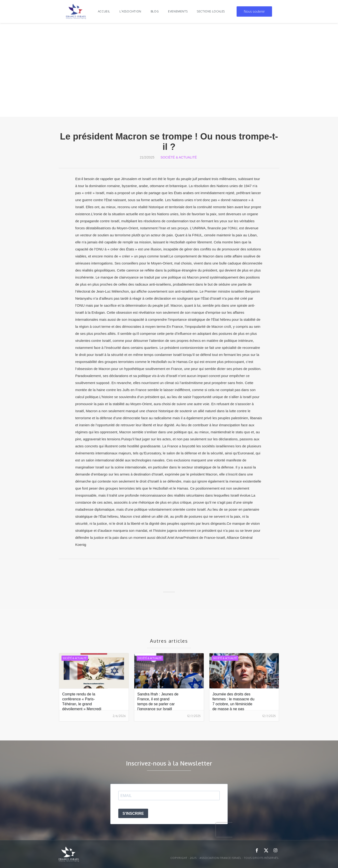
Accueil (104, 11)
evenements (178, 11)
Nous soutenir (254, 11)
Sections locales (211, 11)
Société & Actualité (179, 157)
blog (155, 11)
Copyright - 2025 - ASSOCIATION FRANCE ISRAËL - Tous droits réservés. (225, 858)
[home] (76, 11)
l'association (130, 11)
